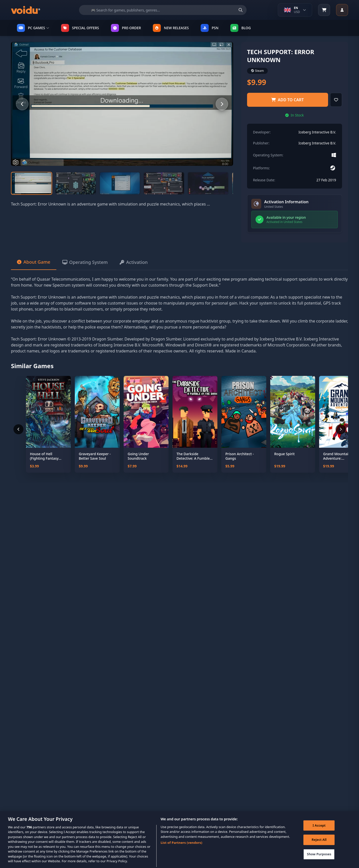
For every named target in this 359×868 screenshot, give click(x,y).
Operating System (85, 262)
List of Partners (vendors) (181, 849)
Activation (134, 262)
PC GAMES (33, 28)
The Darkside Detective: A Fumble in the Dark (193, 456)
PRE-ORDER (126, 28)
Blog (241, 28)
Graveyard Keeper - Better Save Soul (95, 456)
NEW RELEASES (171, 28)
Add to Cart (287, 100)
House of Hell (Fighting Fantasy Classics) (44, 456)
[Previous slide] (22, 104)
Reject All (319, 847)
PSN (210, 28)
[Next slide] (222, 104)
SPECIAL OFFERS (80, 28)
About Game (34, 262)
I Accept (319, 832)
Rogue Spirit (284, 454)
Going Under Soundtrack (138, 456)
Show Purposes (319, 861)
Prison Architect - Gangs (240, 456)
